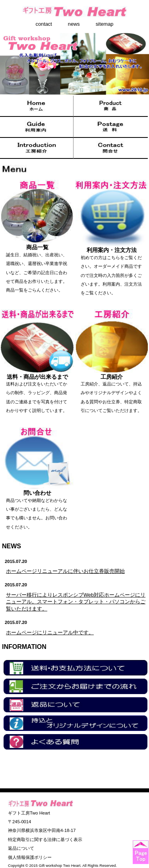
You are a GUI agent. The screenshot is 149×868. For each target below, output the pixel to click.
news (74, 24)
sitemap (105, 24)
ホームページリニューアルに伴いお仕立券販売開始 (65, 571)
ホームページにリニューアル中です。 (50, 632)
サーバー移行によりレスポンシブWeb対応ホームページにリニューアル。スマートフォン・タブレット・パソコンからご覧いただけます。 (76, 602)
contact (44, 24)
